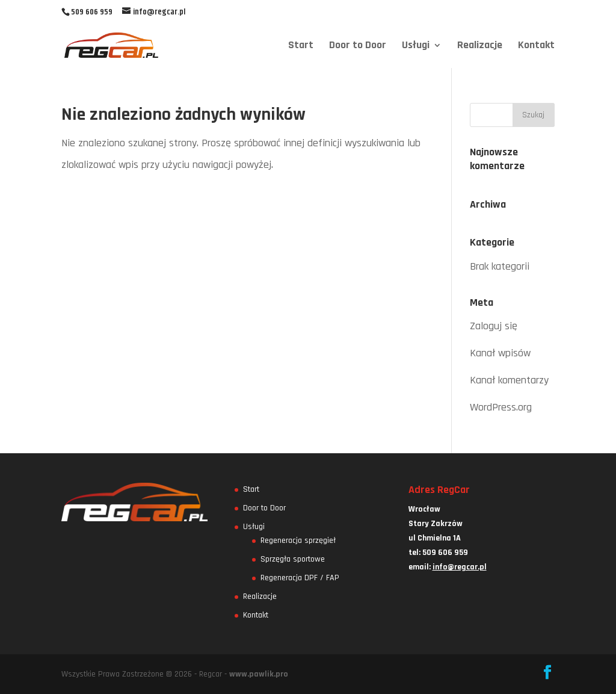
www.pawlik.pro (259, 674)
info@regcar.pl (460, 567)
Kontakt (536, 46)
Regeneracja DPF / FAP (300, 578)
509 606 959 (92, 12)
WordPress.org (501, 407)
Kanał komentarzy (509, 380)
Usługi (416, 46)
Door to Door (358, 46)
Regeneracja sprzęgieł (298, 541)
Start (301, 46)
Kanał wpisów (500, 353)
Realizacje (480, 46)
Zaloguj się (494, 326)
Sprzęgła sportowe (293, 559)
